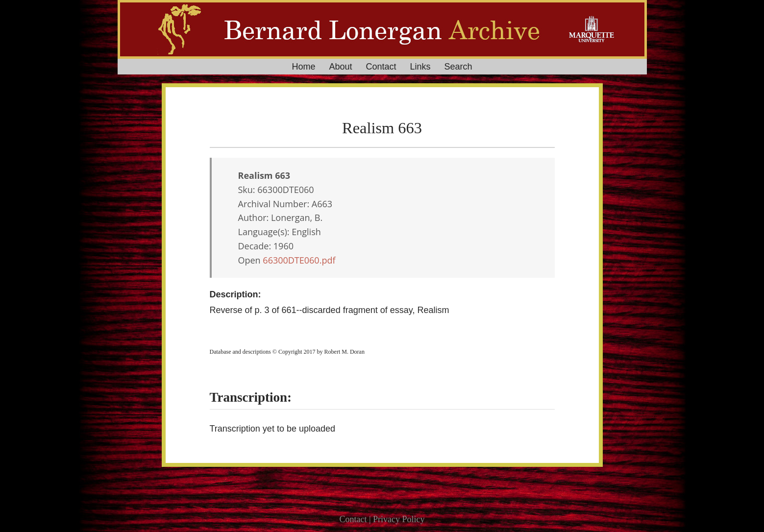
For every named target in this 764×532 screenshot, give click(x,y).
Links (420, 67)
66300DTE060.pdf (299, 260)
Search (458, 67)
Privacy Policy (399, 519)
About (340, 67)
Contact (381, 67)
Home (303, 67)
